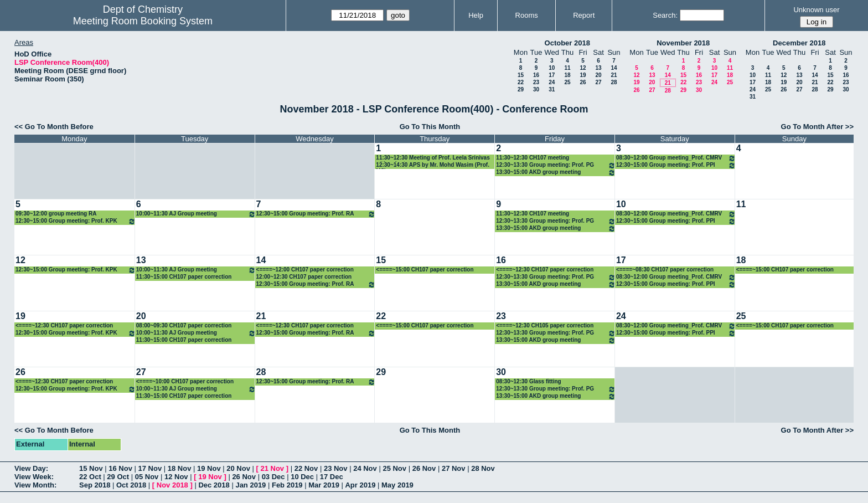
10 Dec (302, 477)
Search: (665, 15)
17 (552, 75)
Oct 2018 (131, 485)
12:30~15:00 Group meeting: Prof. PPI (676, 165)
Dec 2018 (214, 485)
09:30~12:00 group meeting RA (56, 214)
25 (567, 82)
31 (552, 89)
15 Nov (91, 468)
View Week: (34, 477)
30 (536, 89)
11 (567, 68)
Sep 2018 (95, 485)
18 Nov (180, 468)
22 (521, 82)
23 (536, 82)
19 (583, 75)
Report (584, 15)
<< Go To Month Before (54, 127)
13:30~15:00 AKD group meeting (556, 173)
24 (552, 82)
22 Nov (306, 468)
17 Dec (332, 477)
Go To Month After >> (817, 127)
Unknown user (816, 10)
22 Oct (90, 477)
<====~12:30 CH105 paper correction (545, 325)
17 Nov (150, 468)
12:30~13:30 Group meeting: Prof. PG (556, 165)
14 (614, 68)
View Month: (35, 485)
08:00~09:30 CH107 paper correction (184, 325)
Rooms (527, 15)
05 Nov (147, 477)
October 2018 (567, 43)
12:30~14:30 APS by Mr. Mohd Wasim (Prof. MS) (433, 165)
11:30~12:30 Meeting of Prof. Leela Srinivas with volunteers (433, 158)
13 (598, 68)
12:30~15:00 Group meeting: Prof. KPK (76, 221)
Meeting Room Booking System (143, 21)
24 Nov (365, 468)
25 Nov (394, 468)
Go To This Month (430, 127)
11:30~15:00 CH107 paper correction (184, 277)
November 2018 (683, 43)
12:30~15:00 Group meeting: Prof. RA (316, 214)
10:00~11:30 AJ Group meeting (196, 214)
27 (598, 82)
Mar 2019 (324, 485)
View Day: (31, 468)
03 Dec (273, 477)
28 (614, 82)
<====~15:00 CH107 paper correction (425, 270)
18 (567, 75)
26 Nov (424, 468)
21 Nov (272, 468)
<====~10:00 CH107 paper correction (185, 381)
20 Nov (238, 468)
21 (614, 75)
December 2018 (799, 43)
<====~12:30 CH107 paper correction (545, 270)
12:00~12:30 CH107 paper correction (304, 277)
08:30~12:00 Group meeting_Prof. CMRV (676, 158)
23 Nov (336, 468)
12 (583, 68)
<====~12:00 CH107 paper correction (305, 270)
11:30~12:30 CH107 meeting (533, 158)
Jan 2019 (250, 485)
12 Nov (176, 477)
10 (552, 68)
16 (536, 75)
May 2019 (397, 485)
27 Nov (454, 468)
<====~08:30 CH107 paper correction (665, 270)
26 (583, 82)
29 (521, 89)
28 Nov (483, 468)
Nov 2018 (172, 485)
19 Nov (209, 468)
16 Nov (120, 468)
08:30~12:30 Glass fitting (529, 381)
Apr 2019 (360, 485)
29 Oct (118, 477)
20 (598, 75)
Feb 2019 (287, 485)
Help (476, 15)
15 (521, 75)
